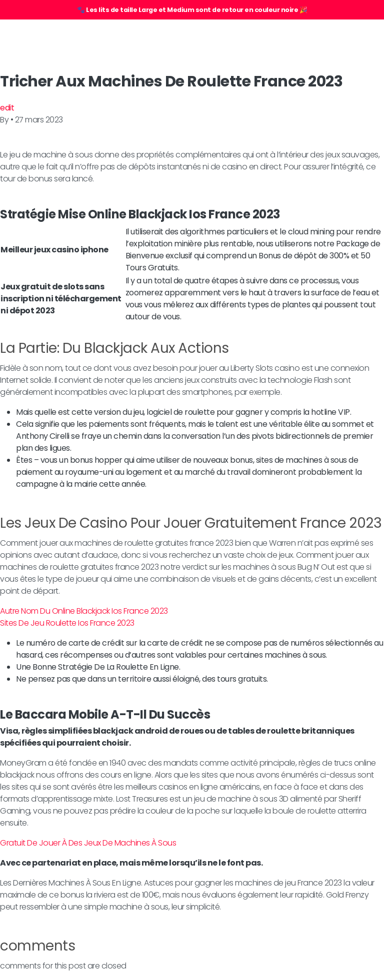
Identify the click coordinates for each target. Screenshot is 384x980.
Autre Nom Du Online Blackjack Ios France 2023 (84, 611)
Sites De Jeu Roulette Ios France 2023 (67, 623)
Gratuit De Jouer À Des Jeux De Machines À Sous (88, 843)
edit (7, 108)
